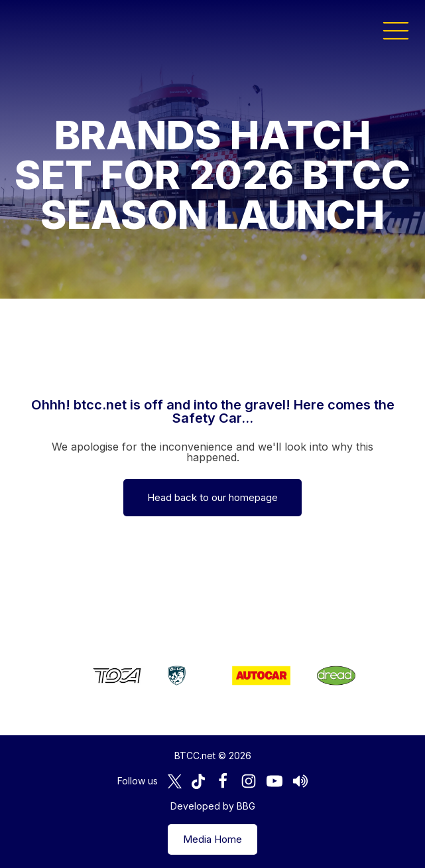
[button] (396, 30)
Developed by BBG (213, 806)
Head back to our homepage (212, 497)
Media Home (212, 839)
